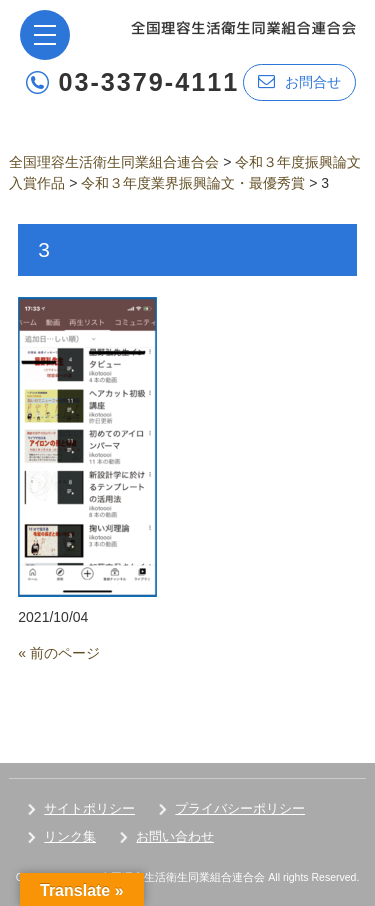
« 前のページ (59, 653)
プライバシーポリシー (240, 808)
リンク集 (70, 836)
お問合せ (299, 81)
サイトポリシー (89, 808)
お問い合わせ (175, 836)
